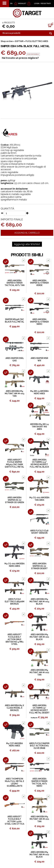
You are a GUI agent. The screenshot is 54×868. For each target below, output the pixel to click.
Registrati (46, 4)
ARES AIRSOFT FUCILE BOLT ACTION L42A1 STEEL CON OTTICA (14, 820)
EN (11, 4)
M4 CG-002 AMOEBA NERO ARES (14, 565)
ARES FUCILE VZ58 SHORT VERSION (39, 532)
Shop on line (7, 41)
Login (37, 4)
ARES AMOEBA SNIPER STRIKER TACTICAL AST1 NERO (39, 782)
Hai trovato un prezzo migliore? (20, 58)
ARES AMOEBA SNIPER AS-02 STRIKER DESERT (39, 566)
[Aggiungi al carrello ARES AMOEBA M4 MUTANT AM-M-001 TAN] (31, 798)
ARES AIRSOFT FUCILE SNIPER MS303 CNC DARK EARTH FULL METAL (14, 463)
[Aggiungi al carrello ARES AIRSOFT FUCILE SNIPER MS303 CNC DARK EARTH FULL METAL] (6, 441)
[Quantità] (15, 213)
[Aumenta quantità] (27, 213)
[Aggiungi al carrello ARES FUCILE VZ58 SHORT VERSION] (31, 512)
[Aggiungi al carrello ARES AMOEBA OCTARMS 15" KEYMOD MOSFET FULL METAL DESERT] (31, 687)
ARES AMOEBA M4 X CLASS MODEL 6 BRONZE (14, 708)
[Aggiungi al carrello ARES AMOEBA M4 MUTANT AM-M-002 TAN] (31, 651)
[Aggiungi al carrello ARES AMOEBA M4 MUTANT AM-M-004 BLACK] (31, 580)
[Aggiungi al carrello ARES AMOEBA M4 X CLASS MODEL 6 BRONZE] (6, 687)
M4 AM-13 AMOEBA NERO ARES (39, 392)
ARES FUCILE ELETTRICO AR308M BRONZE (15, 602)
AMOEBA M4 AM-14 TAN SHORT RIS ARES (39, 427)
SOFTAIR (19, 41)
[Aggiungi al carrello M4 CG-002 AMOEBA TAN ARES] (31, 479)
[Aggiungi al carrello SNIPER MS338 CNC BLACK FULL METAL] (6, 301)
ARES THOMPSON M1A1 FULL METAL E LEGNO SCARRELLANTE (14, 782)
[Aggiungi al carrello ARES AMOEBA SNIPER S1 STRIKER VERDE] (31, 262)
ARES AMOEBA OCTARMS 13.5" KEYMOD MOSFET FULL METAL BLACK (39, 463)
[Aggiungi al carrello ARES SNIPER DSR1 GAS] (6, 339)
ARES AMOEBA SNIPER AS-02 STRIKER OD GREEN (15, 500)
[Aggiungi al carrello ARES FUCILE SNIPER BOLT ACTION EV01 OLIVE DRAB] (31, 725)
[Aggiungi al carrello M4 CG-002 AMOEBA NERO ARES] (6, 545)
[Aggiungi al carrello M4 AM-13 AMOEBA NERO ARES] (31, 372)
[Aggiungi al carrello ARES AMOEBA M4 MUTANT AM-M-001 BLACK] (31, 616)
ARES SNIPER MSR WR (39, 359)
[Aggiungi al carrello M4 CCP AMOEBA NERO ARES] (6, 725)
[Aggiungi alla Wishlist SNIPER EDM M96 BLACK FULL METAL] (27, 244)
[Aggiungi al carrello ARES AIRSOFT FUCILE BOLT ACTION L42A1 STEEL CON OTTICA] (6, 798)
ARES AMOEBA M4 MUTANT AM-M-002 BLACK (39, 855)
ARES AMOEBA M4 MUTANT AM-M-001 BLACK (39, 637)
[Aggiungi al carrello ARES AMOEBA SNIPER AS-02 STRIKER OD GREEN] (6, 479)
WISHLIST (22, 4)
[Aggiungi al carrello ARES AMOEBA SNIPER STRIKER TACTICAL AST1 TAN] (6, 262)
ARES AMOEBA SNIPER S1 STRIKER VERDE (39, 283)
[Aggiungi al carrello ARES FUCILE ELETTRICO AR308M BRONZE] (6, 580)
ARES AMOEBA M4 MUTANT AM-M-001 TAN (39, 819)
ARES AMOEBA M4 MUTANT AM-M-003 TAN (14, 394)
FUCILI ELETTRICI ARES (37, 41)
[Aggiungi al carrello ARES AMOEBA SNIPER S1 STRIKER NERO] (31, 301)
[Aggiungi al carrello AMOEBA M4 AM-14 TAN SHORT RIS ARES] (31, 405)
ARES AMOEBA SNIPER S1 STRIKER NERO (39, 322)
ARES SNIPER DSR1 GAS (15, 359)
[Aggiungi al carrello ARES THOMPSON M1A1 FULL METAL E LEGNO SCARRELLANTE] (6, 760)
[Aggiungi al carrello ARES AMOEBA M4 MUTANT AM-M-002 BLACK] (31, 833)
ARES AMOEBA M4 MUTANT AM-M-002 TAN (39, 672)
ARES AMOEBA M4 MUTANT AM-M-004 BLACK (39, 602)
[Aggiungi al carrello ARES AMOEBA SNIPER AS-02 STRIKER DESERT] (31, 545)
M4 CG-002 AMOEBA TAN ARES (39, 499)
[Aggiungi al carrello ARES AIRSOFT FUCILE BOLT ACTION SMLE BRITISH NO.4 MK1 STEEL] (6, 616)
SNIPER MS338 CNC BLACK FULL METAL (14, 321)
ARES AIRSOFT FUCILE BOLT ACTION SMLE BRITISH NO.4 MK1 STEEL (15, 639)
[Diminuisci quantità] (2, 213)
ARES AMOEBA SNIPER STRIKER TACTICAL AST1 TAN (15, 283)
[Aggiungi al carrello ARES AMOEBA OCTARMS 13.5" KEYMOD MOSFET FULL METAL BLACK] (31, 441)
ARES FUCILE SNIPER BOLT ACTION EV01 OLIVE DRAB (39, 746)
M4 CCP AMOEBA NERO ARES (14, 745)
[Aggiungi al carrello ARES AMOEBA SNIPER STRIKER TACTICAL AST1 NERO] (31, 760)
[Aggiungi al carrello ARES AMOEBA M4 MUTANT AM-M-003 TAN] (6, 372)
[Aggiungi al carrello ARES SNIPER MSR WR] (31, 339)
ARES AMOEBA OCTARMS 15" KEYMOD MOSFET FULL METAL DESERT (39, 709)
